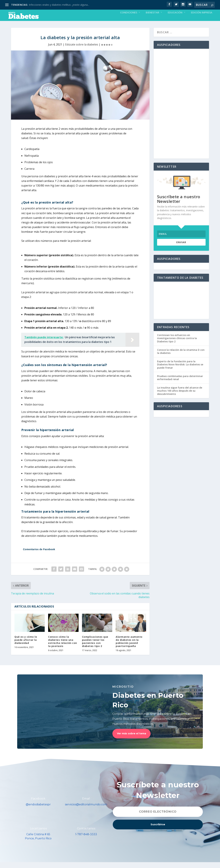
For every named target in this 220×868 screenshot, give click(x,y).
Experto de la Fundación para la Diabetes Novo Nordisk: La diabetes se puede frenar (180, 370)
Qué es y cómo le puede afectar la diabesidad (26, 646)
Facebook (38, 804)
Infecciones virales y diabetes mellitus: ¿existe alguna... (59, 5)
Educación (175, 18)
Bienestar (152, 18)
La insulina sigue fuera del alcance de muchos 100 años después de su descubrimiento (180, 397)
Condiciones (129, 18)
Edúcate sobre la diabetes (82, 50)
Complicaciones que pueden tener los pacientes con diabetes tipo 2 (95, 647)
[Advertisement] (181, 109)
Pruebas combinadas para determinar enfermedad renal (180, 383)
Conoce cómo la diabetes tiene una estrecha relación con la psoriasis (63, 647)
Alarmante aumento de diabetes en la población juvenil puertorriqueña (129, 647)
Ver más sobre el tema (131, 739)
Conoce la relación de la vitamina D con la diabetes (181, 357)
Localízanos (38, 834)
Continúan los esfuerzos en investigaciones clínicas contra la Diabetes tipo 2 (177, 344)
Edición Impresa (202, 18)
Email (86, 804)
